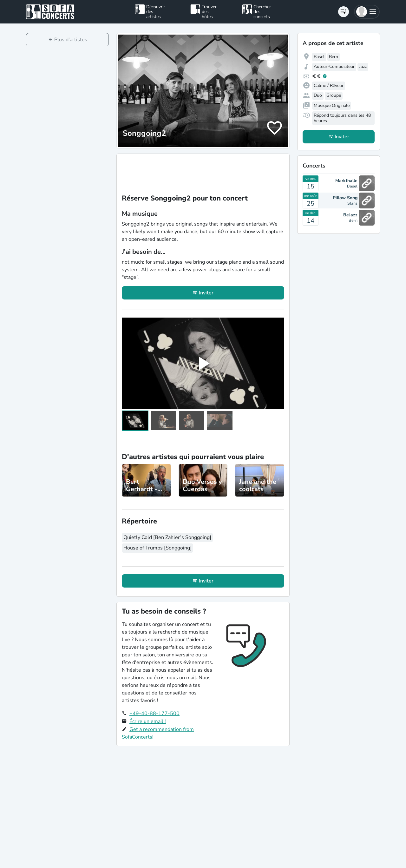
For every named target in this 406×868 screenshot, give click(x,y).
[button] (367, 12)
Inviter (206, 293)
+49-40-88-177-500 (154, 713)
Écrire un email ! (148, 721)
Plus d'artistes (71, 40)
